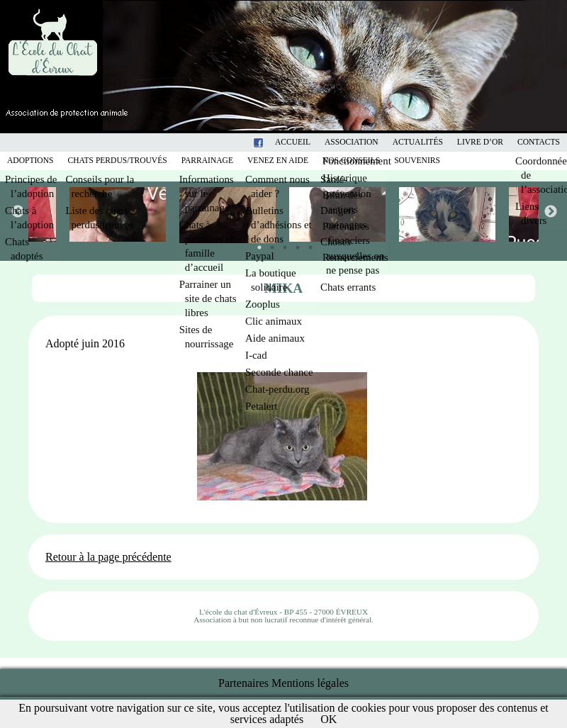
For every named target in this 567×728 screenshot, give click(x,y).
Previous (17, 211)
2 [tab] (269, 244)
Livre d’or (480, 142)
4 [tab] (294, 244)
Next (550, 211)
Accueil (293, 142)
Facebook (276, 142)
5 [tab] (307, 244)
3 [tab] (281, 244)
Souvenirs (417, 161)
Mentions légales (310, 683)
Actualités (418, 142)
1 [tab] (256, 244)
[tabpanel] (338, 214)
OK (329, 719)
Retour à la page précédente (108, 557)
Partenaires (243, 683)
